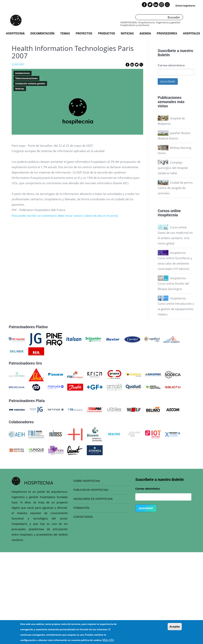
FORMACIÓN (81, 508)
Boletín (164, 55)
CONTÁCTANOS (83, 517)
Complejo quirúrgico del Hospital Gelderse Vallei (173, 168)
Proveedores (167, 33)
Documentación (42, 33)
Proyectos (84, 33)
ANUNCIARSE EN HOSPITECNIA (93, 499)
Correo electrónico (171, 65)
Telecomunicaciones (26, 78)
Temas (65, 33)
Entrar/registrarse (185, 6)
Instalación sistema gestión (30, 84)
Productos (107, 33)
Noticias (127, 33)
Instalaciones (23, 73)
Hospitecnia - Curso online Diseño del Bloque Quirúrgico (173, 283)
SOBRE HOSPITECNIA (87, 481)
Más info (108, 640)
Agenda (145, 33)
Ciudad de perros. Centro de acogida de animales (175, 188)
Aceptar (175, 626)
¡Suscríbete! (168, 81)
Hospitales (192, 33)
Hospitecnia (15, 33)
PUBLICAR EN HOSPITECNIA (91, 490)
